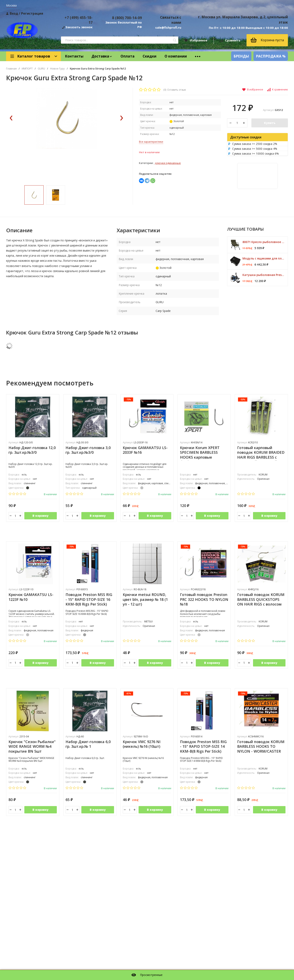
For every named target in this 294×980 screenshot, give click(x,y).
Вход (14, 13)
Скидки (150, 56)
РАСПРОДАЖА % (271, 56)
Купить (270, 123)
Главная (11, 69)
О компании (176, 56)
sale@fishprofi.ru (168, 27)
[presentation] (11, 135)
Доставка (102, 56)
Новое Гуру (57, 69)
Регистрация (32, 13)
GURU (41, 69)
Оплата (128, 56)
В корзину (40, 517)
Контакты (74, 56)
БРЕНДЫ (241, 56)
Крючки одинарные (168, 163)
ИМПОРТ (27, 69)
